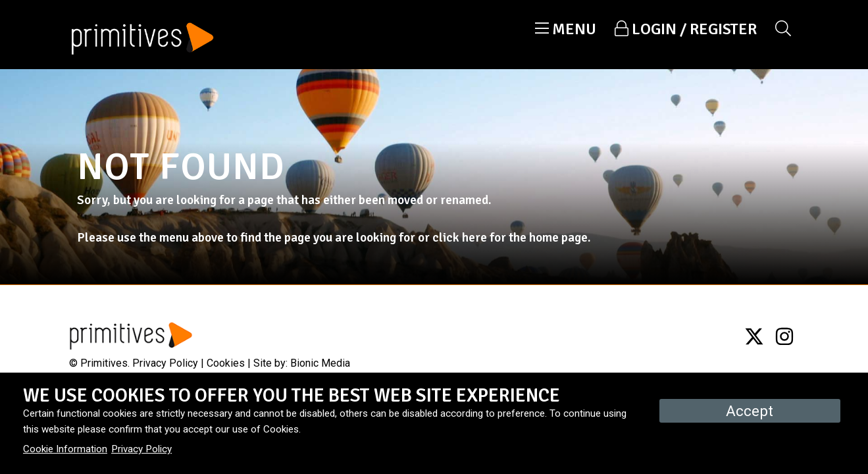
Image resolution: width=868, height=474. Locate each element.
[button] (566, 29)
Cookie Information (65, 449)
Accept (750, 411)
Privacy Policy (165, 363)
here (474, 238)
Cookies (226, 363)
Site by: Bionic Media (302, 363)
